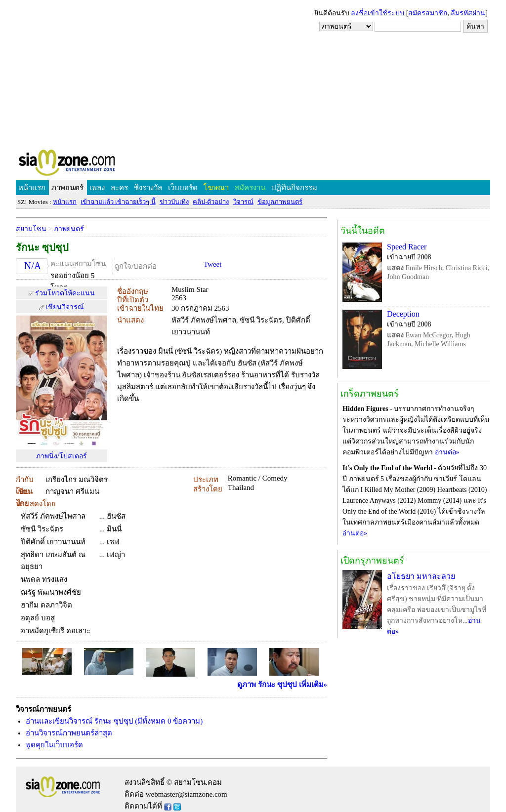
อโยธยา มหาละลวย (421, 576)
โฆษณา (216, 188)
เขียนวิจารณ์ (65, 307)
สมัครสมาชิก (428, 13)
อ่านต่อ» (447, 452)
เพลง (97, 188)
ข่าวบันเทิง (174, 202)
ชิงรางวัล (148, 188)
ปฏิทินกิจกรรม (294, 188)
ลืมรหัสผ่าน (468, 13)
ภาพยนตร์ (67, 188)
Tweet (212, 264)
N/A (33, 266)
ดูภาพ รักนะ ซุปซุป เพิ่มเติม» (282, 685)
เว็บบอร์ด (183, 188)
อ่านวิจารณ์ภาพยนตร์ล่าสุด (69, 733)
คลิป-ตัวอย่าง (211, 202)
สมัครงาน (250, 188)
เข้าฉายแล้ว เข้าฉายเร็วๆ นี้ (118, 202)
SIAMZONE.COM (88, 165)
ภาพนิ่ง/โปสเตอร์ (62, 456)
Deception (403, 314)
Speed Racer (407, 247)
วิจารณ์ (243, 202)
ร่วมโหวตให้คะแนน (65, 293)
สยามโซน (31, 229)
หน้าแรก (32, 188)
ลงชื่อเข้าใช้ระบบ (378, 13)
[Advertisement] (253, 74)
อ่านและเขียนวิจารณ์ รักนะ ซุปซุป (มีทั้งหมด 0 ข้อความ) (114, 721)
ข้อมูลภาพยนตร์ (280, 202)
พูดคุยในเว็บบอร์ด (54, 745)
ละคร (119, 188)
